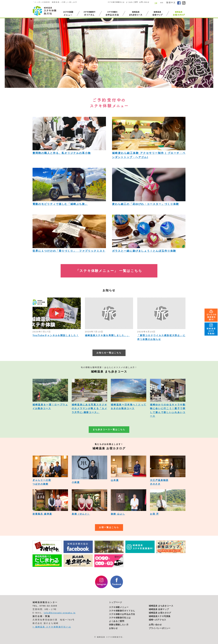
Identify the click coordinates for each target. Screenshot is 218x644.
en (162, 3)
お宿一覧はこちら (109, 527)
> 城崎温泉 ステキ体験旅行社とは (52, 627)
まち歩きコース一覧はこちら (109, 430)
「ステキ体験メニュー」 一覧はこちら (109, 271)
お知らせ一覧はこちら (109, 353)
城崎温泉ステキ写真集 (160, 616)
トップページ (116, 602)
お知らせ (113, 628)
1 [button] (189, 83)
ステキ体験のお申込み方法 (122, 614)
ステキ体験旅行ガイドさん (122, 611)
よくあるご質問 (132, 2)
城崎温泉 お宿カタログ (160, 613)
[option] (109, 53)
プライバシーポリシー (160, 628)
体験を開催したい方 (119, 625)
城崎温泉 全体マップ (159, 609)
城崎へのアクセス (157, 620)
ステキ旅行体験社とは (116, 2)
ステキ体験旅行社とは (120, 618)
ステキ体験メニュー (119, 607)
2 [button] (192, 83)
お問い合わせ (144, 2)
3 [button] (195, 83)
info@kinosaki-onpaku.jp (60, 613)
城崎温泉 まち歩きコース (161, 606)
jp (156, 3)
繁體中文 (171, 3)
